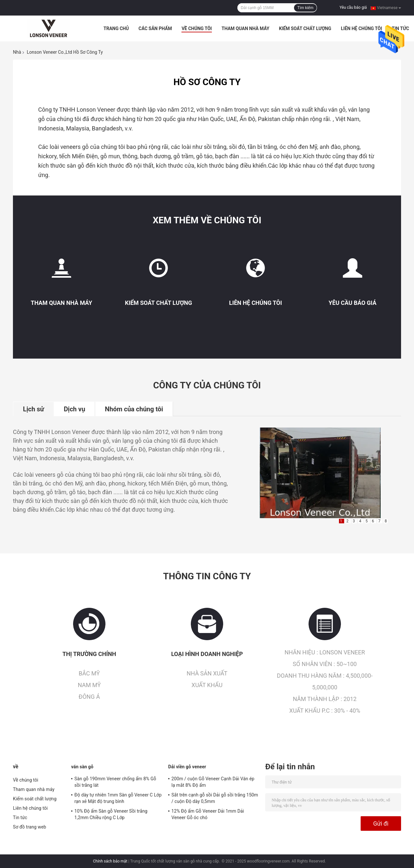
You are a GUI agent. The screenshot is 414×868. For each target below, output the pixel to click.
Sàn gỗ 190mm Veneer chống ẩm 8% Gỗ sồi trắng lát (115, 782)
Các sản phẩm (155, 28)
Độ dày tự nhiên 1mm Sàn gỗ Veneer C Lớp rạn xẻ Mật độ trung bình (118, 798)
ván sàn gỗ (82, 767)
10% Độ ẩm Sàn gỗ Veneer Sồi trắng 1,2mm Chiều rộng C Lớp (111, 814)
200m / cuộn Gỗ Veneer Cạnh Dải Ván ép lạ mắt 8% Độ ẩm (213, 782)
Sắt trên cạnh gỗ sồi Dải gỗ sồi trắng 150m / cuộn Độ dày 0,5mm (215, 798)
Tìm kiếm (305, 8)
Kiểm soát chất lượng (305, 28)
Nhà (17, 52)
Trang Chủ (116, 28)
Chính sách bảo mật (110, 861)
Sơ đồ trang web (30, 827)
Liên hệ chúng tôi (361, 28)
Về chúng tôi (197, 28)
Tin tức (20, 818)
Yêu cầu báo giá (353, 7)
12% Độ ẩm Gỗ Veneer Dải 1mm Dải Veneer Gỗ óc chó (208, 814)
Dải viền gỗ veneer (187, 767)
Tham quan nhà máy (245, 28)
